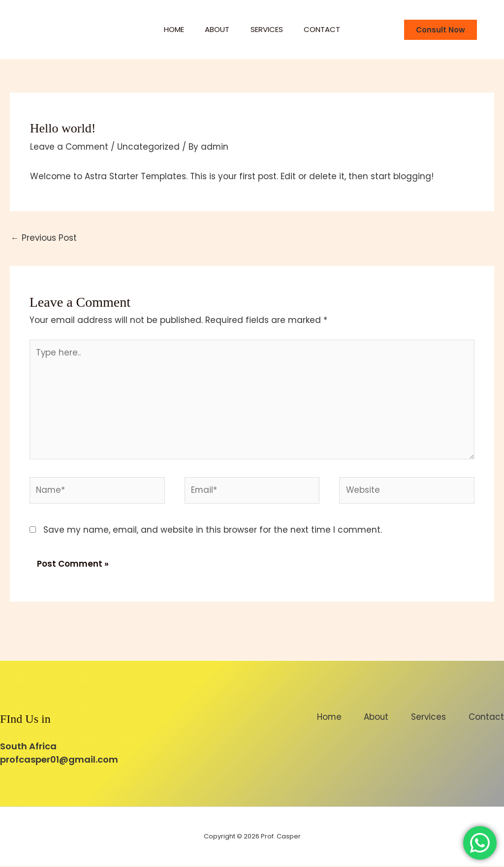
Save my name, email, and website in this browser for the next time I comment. (213, 531)
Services (269, 29)
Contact (328, 29)
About (216, 29)
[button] (441, 30)
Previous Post (44, 238)
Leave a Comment (70, 147)
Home (169, 29)
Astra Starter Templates (136, 176)
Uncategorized (150, 147)
